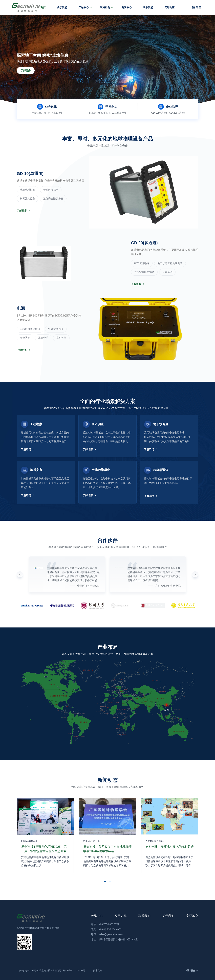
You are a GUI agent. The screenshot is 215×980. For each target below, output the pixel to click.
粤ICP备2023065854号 (74, 970)
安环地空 (169, 7)
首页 (43, 7)
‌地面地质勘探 (28, 190)
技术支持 (98, 970)
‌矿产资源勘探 (142, 263)
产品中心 (83, 7)
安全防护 (25, 338)
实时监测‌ (61, 338)
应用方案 (121, 916)
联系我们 (148, 7)
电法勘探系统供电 (30, 329)
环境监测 (167, 272)
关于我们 (62, 7)
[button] (102, 95)
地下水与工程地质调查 (170, 263)
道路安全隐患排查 (53, 198)
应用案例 (105, 7)
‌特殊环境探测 (51, 190)
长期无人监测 (28, 198)
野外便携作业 (56, 329)
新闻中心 (126, 7)
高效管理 (43, 338)
